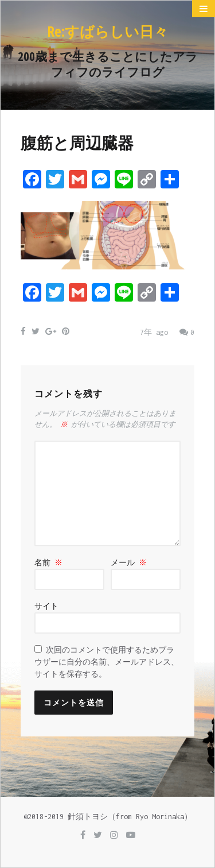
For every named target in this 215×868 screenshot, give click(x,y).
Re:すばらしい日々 (107, 31)
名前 (48, 563)
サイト (46, 606)
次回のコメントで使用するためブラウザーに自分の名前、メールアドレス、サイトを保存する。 (107, 662)
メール (129, 563)
